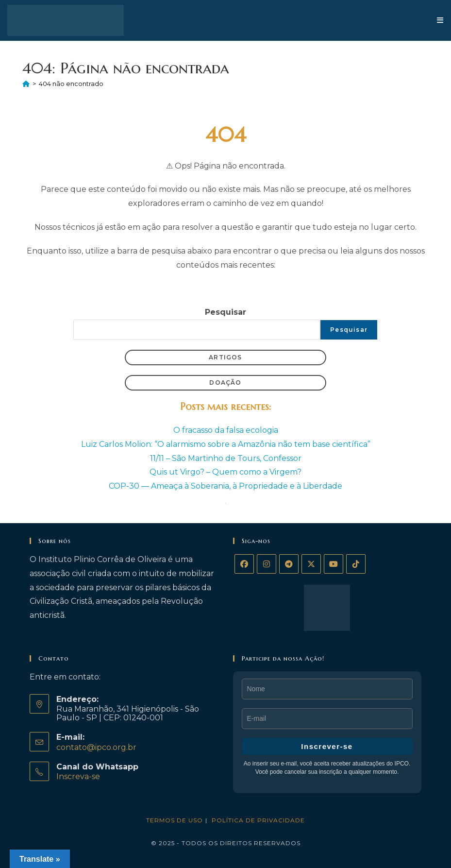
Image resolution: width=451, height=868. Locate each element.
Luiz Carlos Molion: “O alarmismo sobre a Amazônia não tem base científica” (226, 444)
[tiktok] (356, 564)
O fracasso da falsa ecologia (226, 430)
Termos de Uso (175, 820)
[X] (311, 564)
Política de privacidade (258, 820)
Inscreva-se (78, 776)
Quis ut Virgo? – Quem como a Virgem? (225, 472)
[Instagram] (267, 564)
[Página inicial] (26, 84)
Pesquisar (225, 312)
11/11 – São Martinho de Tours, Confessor (226, 458)
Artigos (225, 357)
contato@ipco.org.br (96, 747)
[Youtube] (334, 564)
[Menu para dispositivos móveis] (440, 20)
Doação (225, 383)
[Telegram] (289, 564)
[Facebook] (244, 564)
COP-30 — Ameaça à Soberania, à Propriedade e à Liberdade (225, 486)
